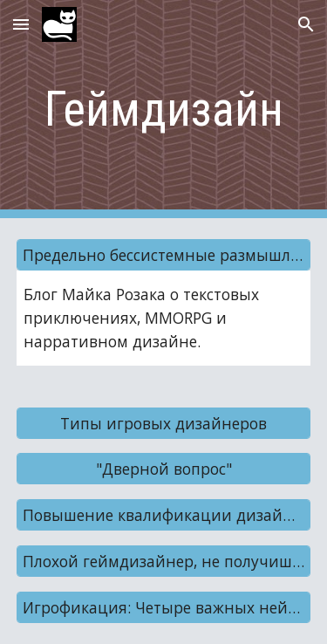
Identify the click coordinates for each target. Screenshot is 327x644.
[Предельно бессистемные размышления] (164, 255)
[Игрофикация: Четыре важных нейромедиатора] (164, 608)
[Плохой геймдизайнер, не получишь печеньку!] (164, 562)
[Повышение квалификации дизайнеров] (164, 515)
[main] (164, 109)
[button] (21, 24)
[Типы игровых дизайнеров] (164, 423)
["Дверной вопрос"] (164, 469)
